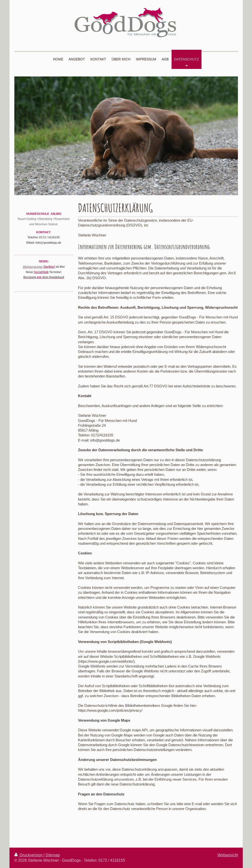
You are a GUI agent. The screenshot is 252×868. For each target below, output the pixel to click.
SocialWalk (41, 272)
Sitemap (53, 855)
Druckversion (29, 855)
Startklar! (49, 267)
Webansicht (228, 855)
